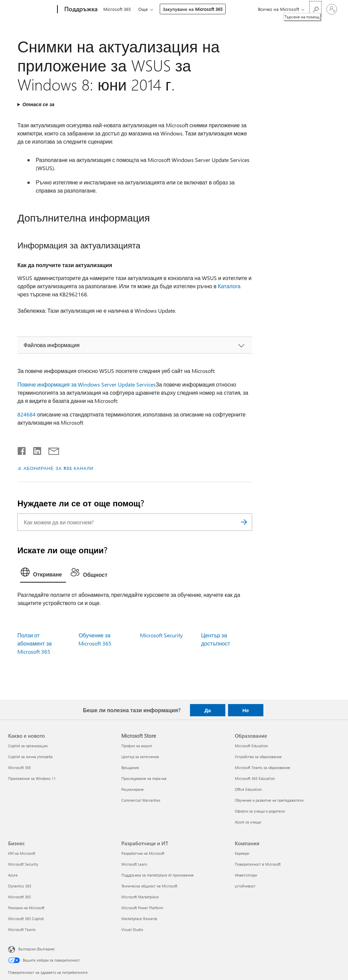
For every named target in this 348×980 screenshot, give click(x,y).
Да (207, 710)
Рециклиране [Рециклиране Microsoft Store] (133, 789)
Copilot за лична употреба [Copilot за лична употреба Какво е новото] (30, 757)
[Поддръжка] (80, 10)
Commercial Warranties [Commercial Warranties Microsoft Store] (141, 800)
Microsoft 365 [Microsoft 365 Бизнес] (20, 897)
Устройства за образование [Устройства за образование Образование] (258, 757)
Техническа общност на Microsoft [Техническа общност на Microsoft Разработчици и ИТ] (149, 886)
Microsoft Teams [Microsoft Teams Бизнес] (22, 929)
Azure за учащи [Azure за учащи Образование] (248, 822)
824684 (27, 414)
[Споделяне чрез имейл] (51, 450)
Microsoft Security (161, 635)
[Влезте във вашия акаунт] (332, 9)
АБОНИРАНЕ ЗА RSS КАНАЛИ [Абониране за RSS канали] (58, 468)
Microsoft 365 (117, 9)
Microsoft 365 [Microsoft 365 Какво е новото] (20, 767)
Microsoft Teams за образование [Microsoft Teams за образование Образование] (263, 767)
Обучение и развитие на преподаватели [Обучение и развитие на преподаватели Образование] (269, 800)
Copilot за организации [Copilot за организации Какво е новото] (28, 746)
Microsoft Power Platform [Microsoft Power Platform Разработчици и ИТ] (142, 908)
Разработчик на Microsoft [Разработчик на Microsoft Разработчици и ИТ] (143, 853)
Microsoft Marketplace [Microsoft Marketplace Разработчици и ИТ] (140, 897)
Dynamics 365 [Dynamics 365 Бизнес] (20, 886)
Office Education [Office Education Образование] (248, 789)
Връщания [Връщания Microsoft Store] (130, 767)
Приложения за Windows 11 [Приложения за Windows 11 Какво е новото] (32, 778)
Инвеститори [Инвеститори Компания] (246, 875)
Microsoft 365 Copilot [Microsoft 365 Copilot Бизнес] (26, 919)
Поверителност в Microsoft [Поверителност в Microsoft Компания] (258, 864)
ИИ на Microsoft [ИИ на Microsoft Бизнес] (22, 853)
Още (144, 9)
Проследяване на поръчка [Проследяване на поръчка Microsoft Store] (144, 778)
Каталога (229, 286)
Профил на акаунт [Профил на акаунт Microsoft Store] (137, 746)
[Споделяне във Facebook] (22, 450)
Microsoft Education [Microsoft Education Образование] (251, 746)
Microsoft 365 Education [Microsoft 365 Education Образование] (255, 778)
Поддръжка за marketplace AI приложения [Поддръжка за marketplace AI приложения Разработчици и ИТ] (158, 875)
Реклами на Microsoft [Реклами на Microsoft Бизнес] (26, 908)
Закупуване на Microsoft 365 (194, 9)
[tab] (43, 574)
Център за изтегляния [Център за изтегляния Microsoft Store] (140, 757)
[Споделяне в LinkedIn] (34, 450)
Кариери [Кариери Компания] (242, 853)
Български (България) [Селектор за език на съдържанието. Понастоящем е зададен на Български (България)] (37, 949)
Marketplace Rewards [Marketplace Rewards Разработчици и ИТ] (139, 919)
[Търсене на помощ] (315, 9)
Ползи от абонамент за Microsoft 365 (34, 643)
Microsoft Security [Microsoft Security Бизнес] (23, 864)
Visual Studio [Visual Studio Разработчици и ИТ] (132, 929)
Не (246, 710)
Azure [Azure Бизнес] (13, 875)
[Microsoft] (31, 10)
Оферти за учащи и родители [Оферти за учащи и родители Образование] (260, 811)
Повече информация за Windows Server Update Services (86, 384)
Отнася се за (38, 104)
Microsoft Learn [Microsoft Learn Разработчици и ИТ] (134, 864)
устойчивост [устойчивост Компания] (245, 886)
